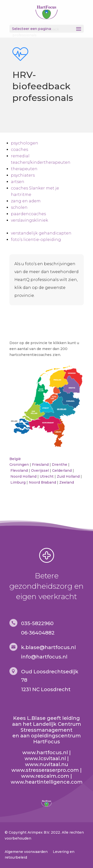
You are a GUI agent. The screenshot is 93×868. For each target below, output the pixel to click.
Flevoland (19, 470)
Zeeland (67, 482)
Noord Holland (23, 476)
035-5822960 (37, 623)
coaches (19, 150)
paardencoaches (28, 214)
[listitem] (59, 379)
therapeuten (24, 169)
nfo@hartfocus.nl (45, 657)
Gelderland (62, 470)
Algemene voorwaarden (26, 852)
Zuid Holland (68, 476)
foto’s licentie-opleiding (36, 240)
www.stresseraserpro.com (45, 770)
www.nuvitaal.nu (47, 764)
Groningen (19, 465)
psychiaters (23, 175)
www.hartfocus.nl (45, 752)
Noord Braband (42, 482)
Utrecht (47, 476)
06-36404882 (38, 633)
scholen (19, 207)
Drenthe (60, 465)
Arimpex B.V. (39, 832)
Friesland (40, 465)
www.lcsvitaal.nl (45, 758)
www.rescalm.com (45, 776)
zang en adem (26, 201)
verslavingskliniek (30, 220)
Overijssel (40, 470)
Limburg (18, 482)
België (15, 459)
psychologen (25, 143)
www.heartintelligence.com (47, 782)
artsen (18, 182)
